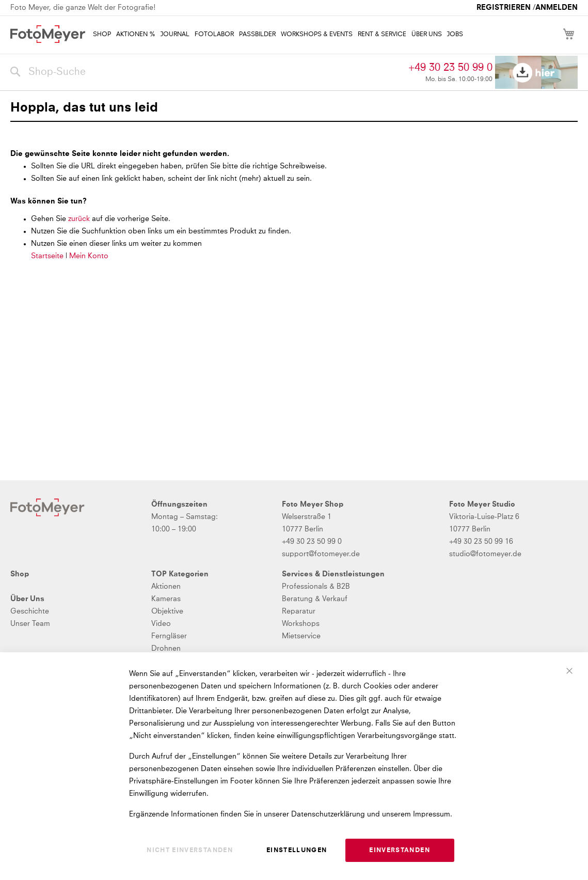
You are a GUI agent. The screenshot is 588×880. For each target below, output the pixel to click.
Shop (20, 574)
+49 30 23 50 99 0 (450, 68)
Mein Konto (89, 256)
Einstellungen (297, 851)
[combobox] (207, 72)
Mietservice (301, 636)
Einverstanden (400, 851)
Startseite (47, 256)
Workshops (301, 624)
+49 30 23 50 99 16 (481, 542)
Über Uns (27, 599)
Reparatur (299, 611)
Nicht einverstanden (190, 851)
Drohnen (166, 649)
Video (161, 624)
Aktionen (166, 587)
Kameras (166, 599)
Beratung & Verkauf (315, 599)
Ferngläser (169, 636)
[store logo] (48, 34)
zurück (80, 219)
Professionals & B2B (316, 587)
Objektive (167, 611)
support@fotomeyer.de (321, 554)
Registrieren (504, 8)
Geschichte (30, 611)
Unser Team (30, 624)
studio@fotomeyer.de (485, 554)
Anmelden (557, 8)
